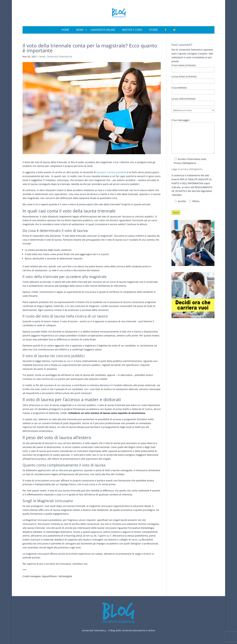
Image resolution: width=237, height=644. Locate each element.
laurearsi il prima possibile (111, 172)
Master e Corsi (132, 30)
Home (65, 30)
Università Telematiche (59, 57)
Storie (153, 30)
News (80, 30)
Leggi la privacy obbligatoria (187, 169)
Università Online (103, 30)
